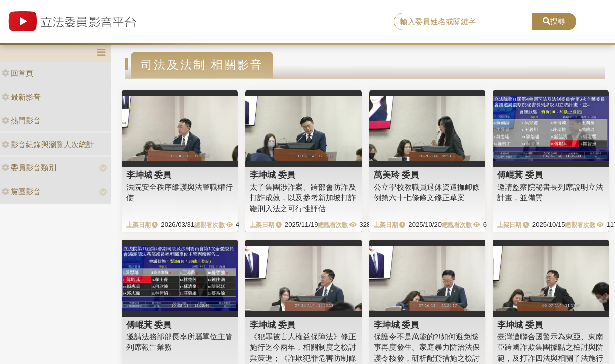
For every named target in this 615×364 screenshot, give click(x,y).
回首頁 (17, 73)
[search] (463, 22)
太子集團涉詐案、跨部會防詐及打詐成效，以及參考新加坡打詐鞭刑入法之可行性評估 (303, 198)
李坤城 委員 (149, 175)
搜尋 (554, 21)
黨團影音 (21, 191)
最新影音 (21, 97)
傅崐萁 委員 (520, 175)
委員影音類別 (29, 168)
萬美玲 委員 (397, 175)
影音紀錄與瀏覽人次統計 (48, 144)
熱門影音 (21, 121)
